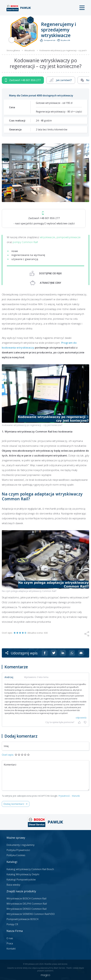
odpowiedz (81, 718)
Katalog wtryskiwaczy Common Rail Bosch (30, 869)
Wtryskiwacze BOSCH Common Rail (26, 898)
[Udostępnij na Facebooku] (45, 653)
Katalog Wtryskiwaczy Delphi (23, 874)
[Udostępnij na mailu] (81, 653)
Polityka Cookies (16, 855)
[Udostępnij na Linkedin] (63, 653)
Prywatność (64, 796)
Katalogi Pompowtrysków (21, 880)
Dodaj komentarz (14, 804)
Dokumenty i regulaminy (21, 845)
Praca (10, 943)
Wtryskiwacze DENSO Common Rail (26, 909)
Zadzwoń (23, 80)
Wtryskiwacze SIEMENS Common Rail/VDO (31, 914)
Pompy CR (12, 924)
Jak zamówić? (61, 80)
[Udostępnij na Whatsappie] (72, 653)
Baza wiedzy (13, 885)
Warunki (76, 796)
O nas (10, 938)
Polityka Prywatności (18, 850)
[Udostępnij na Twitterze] (54, 653)
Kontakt (11, 949)
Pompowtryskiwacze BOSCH (22, 919)
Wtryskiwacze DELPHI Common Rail (27, 904)
